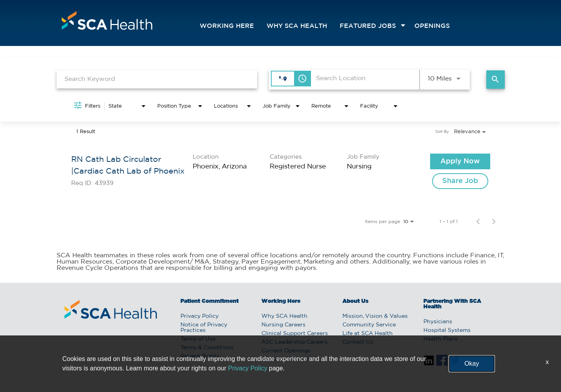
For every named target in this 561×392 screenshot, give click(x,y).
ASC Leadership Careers (294, 342)
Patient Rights (200, 356)
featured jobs (368, 26)
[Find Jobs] (496, 80)
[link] (281, 171)
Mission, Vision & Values (375, 316)
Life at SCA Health (368, 333)
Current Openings (286, 351)
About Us (355, 301)
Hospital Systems (447, 330)
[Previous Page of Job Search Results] (478, 222)
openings (432, 26)
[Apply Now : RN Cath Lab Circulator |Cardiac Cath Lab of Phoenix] (460, 161)
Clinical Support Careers (295, 333)
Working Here (227, 26)
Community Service (369, 325)
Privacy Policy (200, 316)
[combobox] (157, 79)
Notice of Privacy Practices (204, 328)
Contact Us (358, 342)
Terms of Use (198, 339)
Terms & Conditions (207, 348)
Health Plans (441, 339)
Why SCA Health (297, 26)
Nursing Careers (283, 325)
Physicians (438, 322)
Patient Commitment (210, 301)
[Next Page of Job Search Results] (494, 222)
